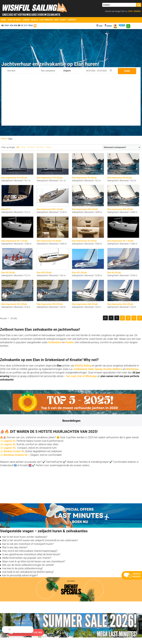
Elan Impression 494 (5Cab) (120, 160)
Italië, (91, 320)
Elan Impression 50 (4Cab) (84, 128)
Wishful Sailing (83, 316)
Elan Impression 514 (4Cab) (14, 128)
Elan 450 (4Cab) (44, 223)
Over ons (40, 618)
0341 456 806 (11, 25)
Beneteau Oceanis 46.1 (17, 406)
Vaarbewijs (41, 628)
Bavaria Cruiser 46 (14, 402)
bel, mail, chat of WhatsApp (82, 327)
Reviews (40, 625)
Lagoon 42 (9, 392)
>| (140, 269)
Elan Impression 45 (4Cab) (49, 192)
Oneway (74, 622)
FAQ (73, 628)
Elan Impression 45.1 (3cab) (14, 192)
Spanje (99, 320)
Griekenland (55, 293)
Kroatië (69, 293)
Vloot (63, 20)
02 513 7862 (27, 25)
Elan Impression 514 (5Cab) (50, 128)
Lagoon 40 (9, 399)
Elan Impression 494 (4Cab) (85, 160)
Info (57, 20)
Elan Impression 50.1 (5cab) (50, 160)
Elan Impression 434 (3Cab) (50, 255)
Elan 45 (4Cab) (8, 223)
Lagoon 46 (9, 395)
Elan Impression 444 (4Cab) (120, 255)
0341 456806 (134, 11)
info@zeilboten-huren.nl (11, 618)
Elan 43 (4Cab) (114, 223)
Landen (26, 20)
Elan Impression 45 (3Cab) (84, 192)
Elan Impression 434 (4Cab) (14, 255)
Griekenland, (81, 320)
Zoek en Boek (14, 20)
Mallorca (117, 320)
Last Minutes (46, 20)
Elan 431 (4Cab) (79, 223)
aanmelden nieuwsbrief (114, 621)
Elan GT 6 (6, 160)
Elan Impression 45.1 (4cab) (120, 192)
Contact (72, 20)
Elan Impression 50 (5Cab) (120, 128)
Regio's (34, 20)
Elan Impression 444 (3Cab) (85, 255)
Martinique (132, 320)
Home (3, 20)
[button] (2, 380)
